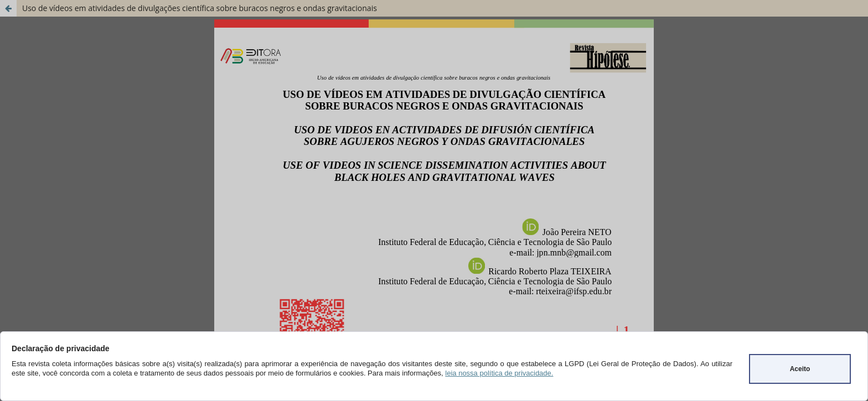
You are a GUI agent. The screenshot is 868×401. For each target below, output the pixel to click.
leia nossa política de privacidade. (499, 373)
